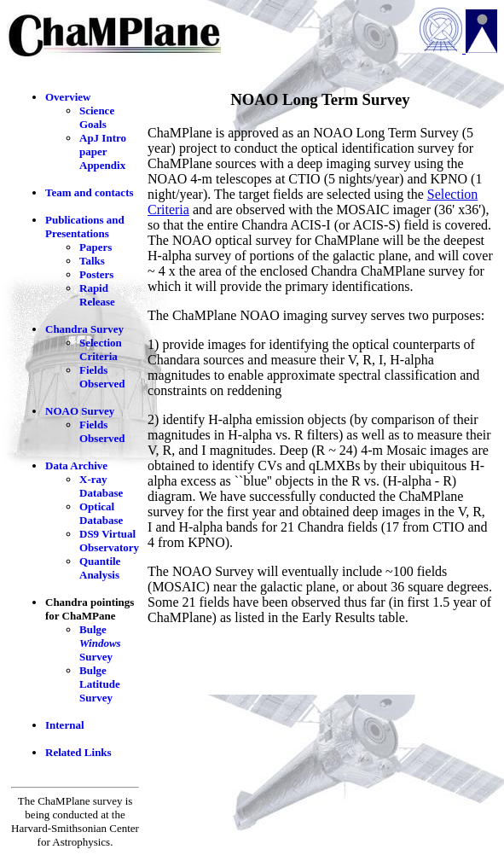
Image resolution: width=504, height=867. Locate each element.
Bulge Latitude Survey (100, 684)
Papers (96, 247)
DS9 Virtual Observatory (109, 541)
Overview (68, 97)
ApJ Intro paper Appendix (103, 151)
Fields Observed (102, 377)
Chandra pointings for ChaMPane (90, 609)
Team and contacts (90, 192)
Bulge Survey (100, 643)
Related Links (78, 752)
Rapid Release (97, 295)
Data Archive (76, 466)
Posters (96, 274)
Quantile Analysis (100, 568)
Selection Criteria (101, 349)
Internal (65, 725)
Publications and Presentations (85, 227)
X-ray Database (101, 486)
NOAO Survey (80, 411)
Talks (92, 261)
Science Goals (97, 117)
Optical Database (101, 513)
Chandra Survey (84, 329)
